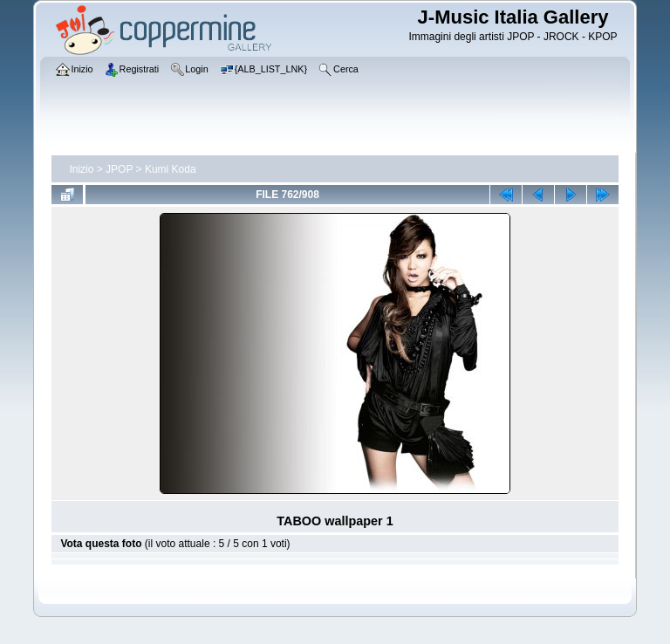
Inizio (81, 169)
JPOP (119, 169)
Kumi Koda (171, 169)
